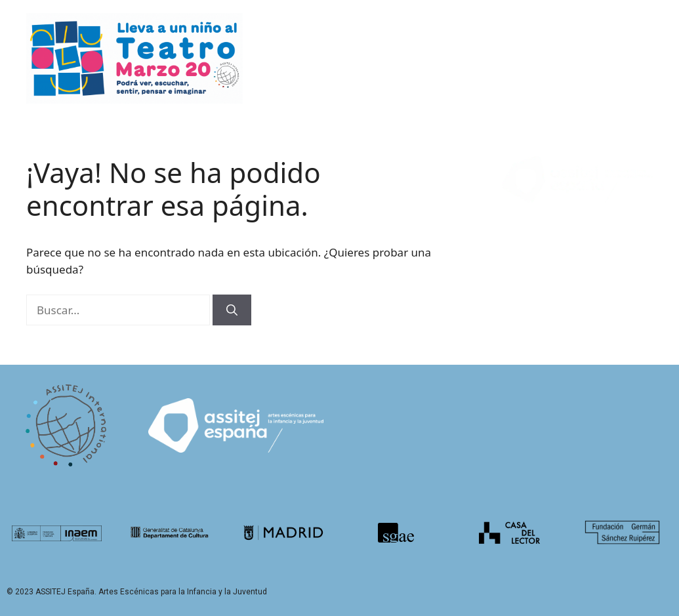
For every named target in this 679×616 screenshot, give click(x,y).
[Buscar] (232, 310)
